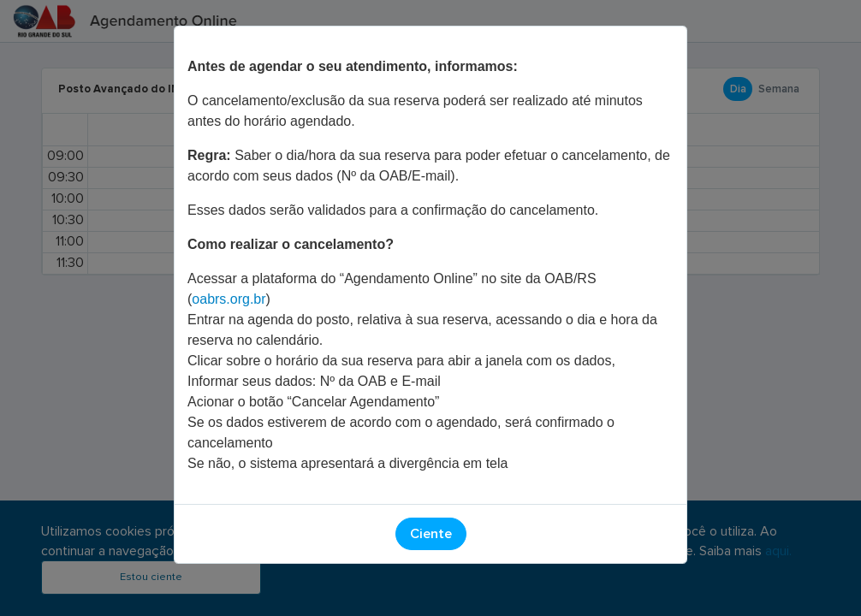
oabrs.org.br (229, 299)
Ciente (431, 534)
